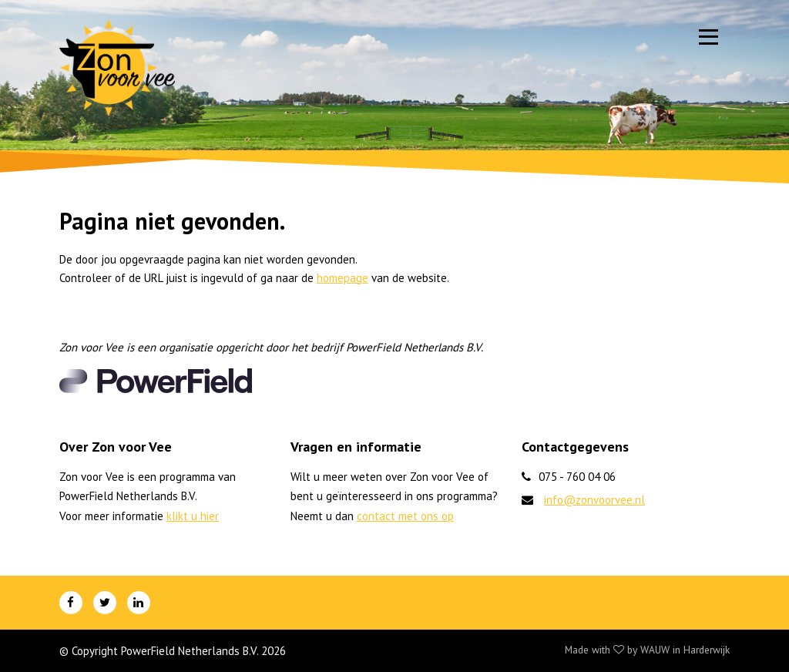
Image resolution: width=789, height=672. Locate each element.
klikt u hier (193, 516)
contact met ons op (405, 516)
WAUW (655, 650)
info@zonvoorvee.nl (594, 500)
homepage (342, 278)
